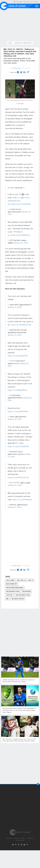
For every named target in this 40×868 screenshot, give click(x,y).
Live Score (35, 2)
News (10, 43)
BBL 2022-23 (22, 580)
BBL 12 (31, 580)
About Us (17, 838)
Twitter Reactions (23, 595)
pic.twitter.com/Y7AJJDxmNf (19, 204)
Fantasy (28, 2)
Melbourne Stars (13, 591)
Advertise (31, 838)
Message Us (20, 2)
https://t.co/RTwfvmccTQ (18, 478)
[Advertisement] (19, 539)
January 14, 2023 (21, 243)
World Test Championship (23, 43)
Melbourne (27, 591)
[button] (38, 784)
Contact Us (9, 838)
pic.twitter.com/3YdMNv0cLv (19, 235)
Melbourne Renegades (15, 588)
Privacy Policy (20, 840)
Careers (23, 838)
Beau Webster (12, 584)
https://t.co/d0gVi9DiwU (18, 390)
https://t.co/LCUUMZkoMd (18, 446)
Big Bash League (18, 599)
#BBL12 (16, 198)
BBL (8, 599)
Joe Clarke (10, 580)
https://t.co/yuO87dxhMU (18, 411)
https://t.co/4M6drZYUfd (21, 325)
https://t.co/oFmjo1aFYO (18, 356)
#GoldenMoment (14, 201)
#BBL (22, 443)
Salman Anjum (17, 566)
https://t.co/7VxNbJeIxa (22, 500)
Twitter (9, 595)
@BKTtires (25, 198)
